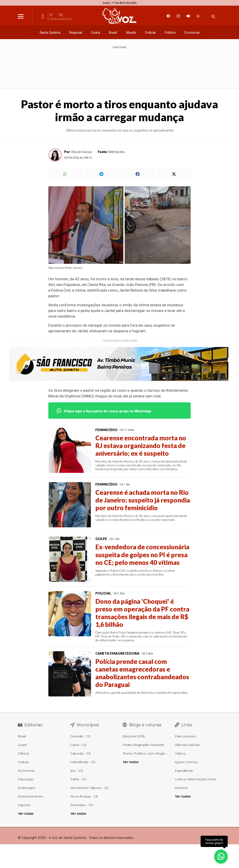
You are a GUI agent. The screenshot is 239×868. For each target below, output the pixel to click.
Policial (150, 33)
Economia (192, 33)
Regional (76, 33)
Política (170, 33)
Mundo (131, 33)
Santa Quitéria (50, 33)
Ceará (95, 33)
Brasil (113, 33)
